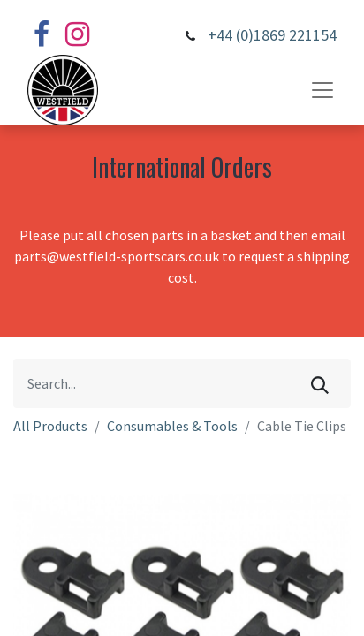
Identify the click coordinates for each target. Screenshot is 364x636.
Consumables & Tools (172, 426)
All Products (50, 426)
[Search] (320, 383)
